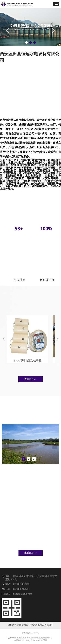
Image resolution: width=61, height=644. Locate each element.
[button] (56, 4)
